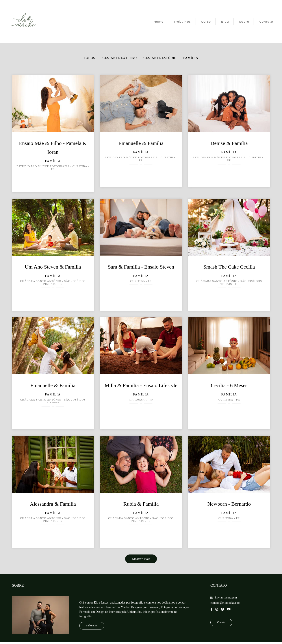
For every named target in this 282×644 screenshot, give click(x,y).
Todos (89, 58)
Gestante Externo (120, 58)
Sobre (244, 22)
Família (191, 58)
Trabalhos (182, 22)
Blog (225, 22)
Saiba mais (92, 626)
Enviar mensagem (226, 598)
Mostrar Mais (141, 559)
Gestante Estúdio (160, 58)
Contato (266, 22)
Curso (206, 22)
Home (159, 22)
